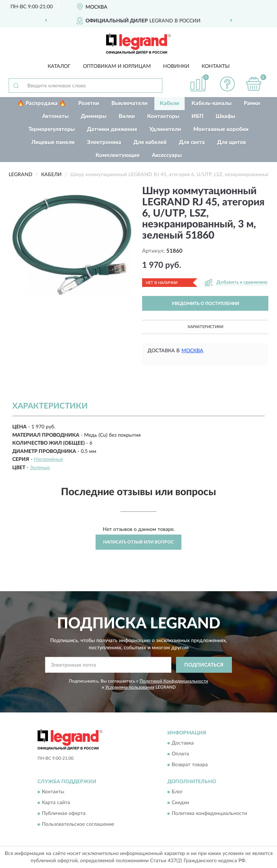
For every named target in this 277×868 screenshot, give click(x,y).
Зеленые (40, 468)
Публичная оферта (64, 814)
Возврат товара (190, 765)
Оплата (180, 754)
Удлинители (165, 129)
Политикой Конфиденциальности (174, 681)
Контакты (216, 66)
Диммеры (94, 116)
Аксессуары (167, 155)
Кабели (170, 103)
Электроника (104, 142)
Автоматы (55, 116)
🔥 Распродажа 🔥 (42, 103)
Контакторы (163, 116)
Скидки (180, 803)
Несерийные (49, 459)
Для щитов (232, 142)
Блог (177, 792)
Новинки (176, 66)
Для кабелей (150, 142)
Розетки (89, 103)
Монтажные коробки (221, 129)
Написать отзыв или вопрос (138, 542)
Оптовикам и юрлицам (117, 66)
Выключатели (129, 103)
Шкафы (225, 116)
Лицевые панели (53, 142)
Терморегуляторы (52, 129)
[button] (228, 84)
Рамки (252, 103)
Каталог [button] (59, 66)
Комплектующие (118, 155)
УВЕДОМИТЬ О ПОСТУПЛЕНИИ (205, 304)
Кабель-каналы (212, 103)
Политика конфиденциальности (209, 814)
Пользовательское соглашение (78, 825)
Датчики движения (112, 129)
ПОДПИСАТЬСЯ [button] (204, 665)
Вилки (127, 116)
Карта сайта (56, 803)
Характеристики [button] (205, 327)
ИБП (197, 116)
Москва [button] (192, 351)
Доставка (183, 743)
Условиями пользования (130, 687)
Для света (192, 142)
